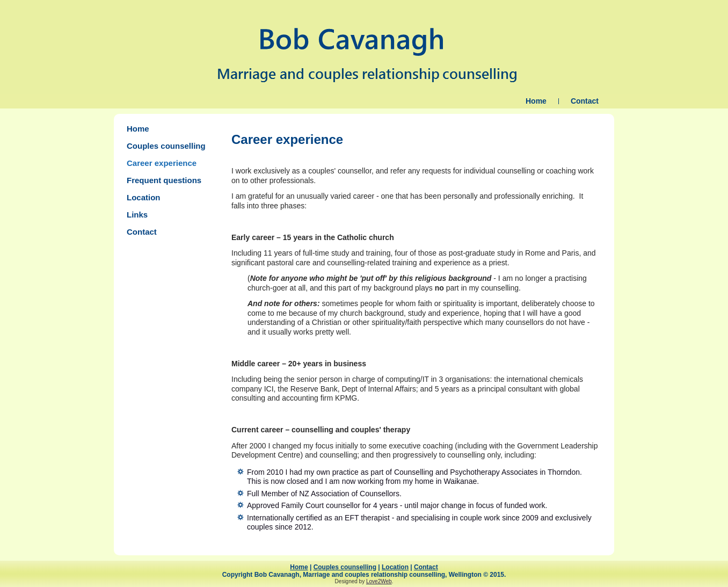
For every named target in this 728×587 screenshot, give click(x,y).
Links (137, 215)
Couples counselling (166, 146)
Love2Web (379, 581)
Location (144, 197)
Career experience (162, 163)
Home (536, 101)
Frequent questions (164, 180)
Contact (585, 101)
